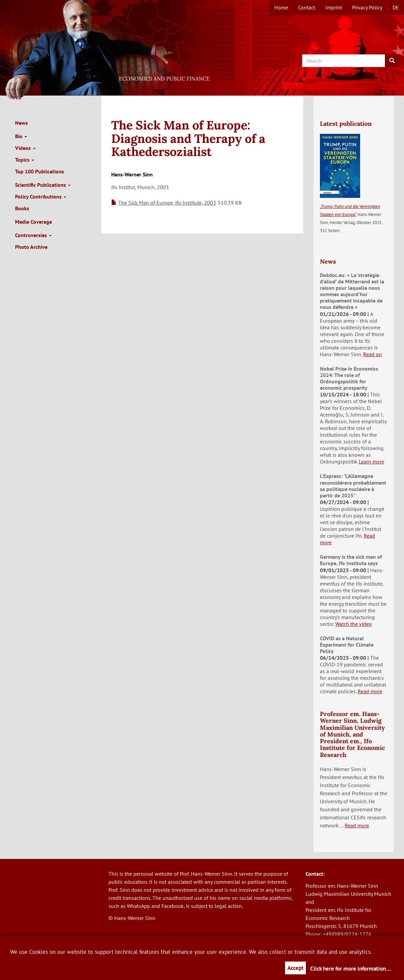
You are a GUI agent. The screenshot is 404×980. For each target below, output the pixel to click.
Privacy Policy (367, 7)
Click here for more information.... (351, 969)
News (21, 123)
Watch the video (354, 624)
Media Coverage (33, 222)
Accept (295, 968)
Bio (21, 136)
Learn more (372, 461)
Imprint (334, 7)
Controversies (33, 235)
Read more (370, 691)
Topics (25, 160)
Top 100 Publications (40, 171)
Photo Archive (31, 247)
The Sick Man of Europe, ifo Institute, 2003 (167, 203)
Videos (25, 148)
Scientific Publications (43, 185)
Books (22, 208)
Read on (373, 354)
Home (281, 7)
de (396, 7)
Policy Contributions (41, 197)
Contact (307, 7)
